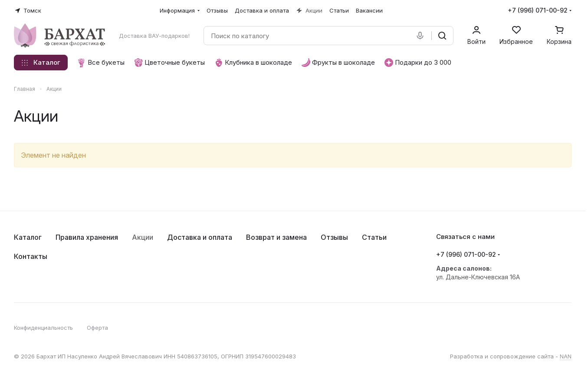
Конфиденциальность (43, 328)
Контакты (31, 256)
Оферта (97, 328)
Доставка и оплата (200, 237)
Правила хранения (87, 237)
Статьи (374, 237)
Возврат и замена (276, 237)
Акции (143, 237)
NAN (566, 356)
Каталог (28, 237)
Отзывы (334, 237)
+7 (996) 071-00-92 (538, 10)
